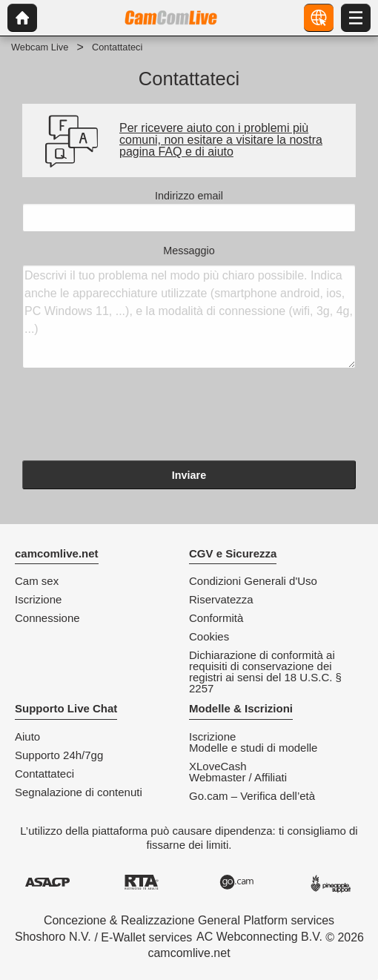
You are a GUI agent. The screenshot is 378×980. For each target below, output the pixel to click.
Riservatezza (221, 599)
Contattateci (44, 774)
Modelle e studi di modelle (253, 748)
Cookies (209, 636)
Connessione (47, 618)
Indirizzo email (189, 211)
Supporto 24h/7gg (59, 755)
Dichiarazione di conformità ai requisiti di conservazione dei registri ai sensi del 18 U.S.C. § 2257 (265, 672)
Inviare (189, 475)
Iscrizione (38, 599)
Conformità (216, 618)
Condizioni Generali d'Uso (253, 581)
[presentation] (135, 417)
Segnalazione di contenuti (79, 792)
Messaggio (189, 307)
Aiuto (27, 736)
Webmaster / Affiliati (238, 777)
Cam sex (37, 581)
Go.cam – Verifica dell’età (252, 796)
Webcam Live (40, 47)
